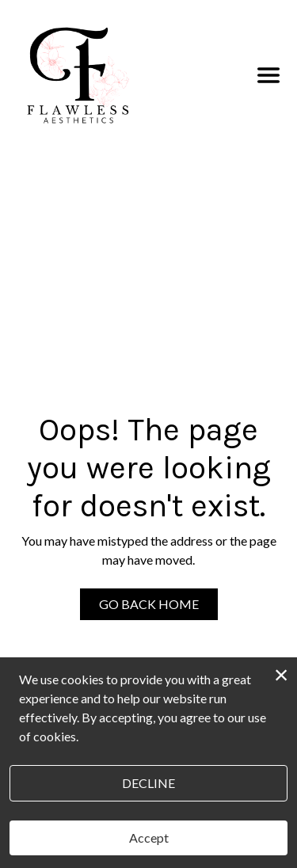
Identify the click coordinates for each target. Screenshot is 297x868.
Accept (149, 838)
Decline (148, 783)
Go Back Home (149, 604)
